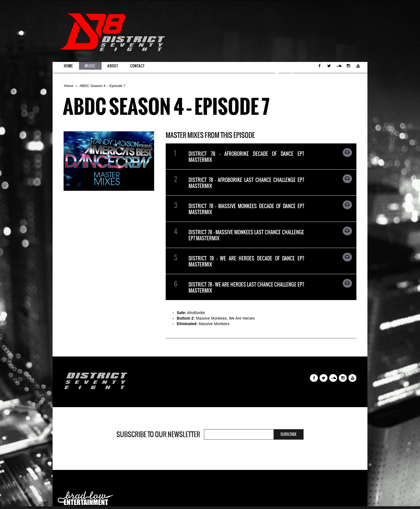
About (113, 66)
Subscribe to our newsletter (158, 434)
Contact (137, 66)
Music (90, 66)
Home (68, 66)
